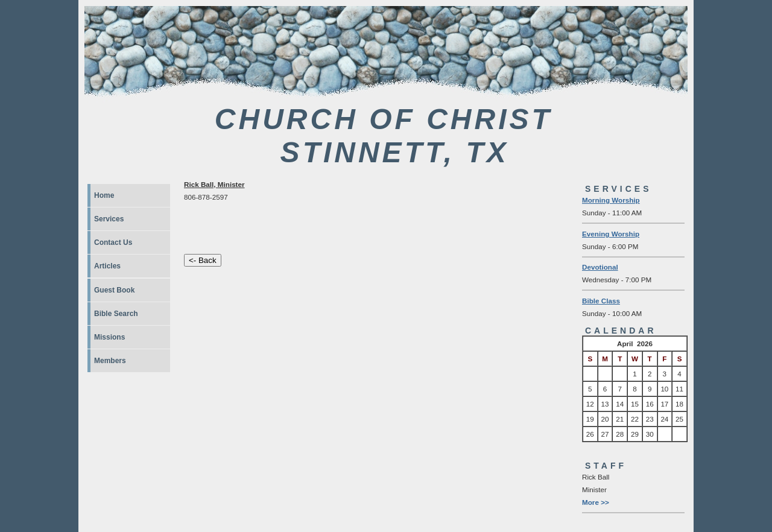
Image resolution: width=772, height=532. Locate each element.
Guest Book (114, 290)
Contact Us (113, 242)
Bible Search (116, 314)
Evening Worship (611, 234)
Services (109, 219)
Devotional (600, 267)
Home (104, 195)
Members (110, 361)
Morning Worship (611, 200)
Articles (107, 266)
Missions (109, 337)
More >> (596, 502)
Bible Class (601, 301)
